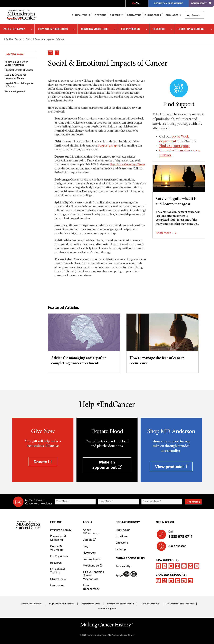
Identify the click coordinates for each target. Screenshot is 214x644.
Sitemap (121, 549)
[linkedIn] (184, 566)
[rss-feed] (190, 581)
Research (159, 29)
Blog (86, 546)
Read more (166, 233)
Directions (122, 543)
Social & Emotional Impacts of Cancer (15, 77)
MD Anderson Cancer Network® (180, 604)
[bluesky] (190, 566)
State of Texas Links (150, 604)
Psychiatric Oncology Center (128, 165)
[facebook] (158, 566)
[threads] (197, 566)
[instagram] (178, 566)
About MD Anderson (91, 532)
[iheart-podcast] (184, 581)
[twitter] (165, 566)
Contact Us (134, 15)
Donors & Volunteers (95, 29)
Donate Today (201, 3)
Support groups (108, 146)
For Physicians (130, 29)
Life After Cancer (15, 54)
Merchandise (92, 566)
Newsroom (90, 553)
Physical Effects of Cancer (19, 70)
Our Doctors (153, 15)
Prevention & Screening (53, 29)
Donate (43, 462)
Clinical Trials (81, 15)
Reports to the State (91, 604)
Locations (121, 536)
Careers (117, 15)
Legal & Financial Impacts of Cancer (19, 85)
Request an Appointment (169, 3)
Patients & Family (14, 29)
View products (171, 467)
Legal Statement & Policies (61, 604)
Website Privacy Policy (31, 604)
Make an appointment (107, 465)
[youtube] (171, 566)
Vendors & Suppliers (107, 608)
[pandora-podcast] (178, 581)
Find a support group (174, 146)
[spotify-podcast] (165, 581)
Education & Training (191, 29)
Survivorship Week (15, 92)
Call (184, 534)
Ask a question (175, 547)
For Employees (92, 559)
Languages (171, 15)
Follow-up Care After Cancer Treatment (16, 63)
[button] (50, 52)
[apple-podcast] (158, 581)
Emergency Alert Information (120, 604)
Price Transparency (91, 587)
